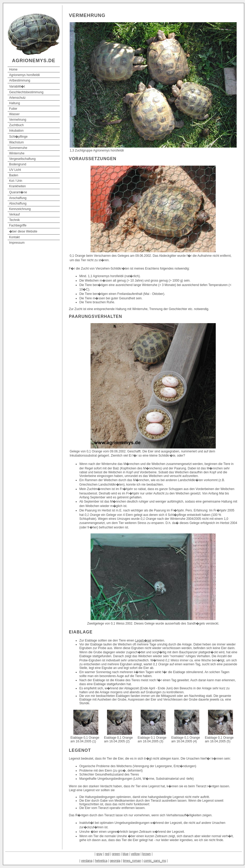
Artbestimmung (20, 80)
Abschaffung (18, 203)
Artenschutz (17, 98)
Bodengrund (18, 164)
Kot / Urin (16, 181)
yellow (135, 854)
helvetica (101, 861)
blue (126, 854)
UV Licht (15, 170)
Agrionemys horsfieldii (24, 75)
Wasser (14, 114)
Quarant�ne (18, 192)
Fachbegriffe (18, 225)
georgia (115, 861)
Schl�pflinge (18, 137)
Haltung (14, 103)
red (107, 854)
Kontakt (14, 237)
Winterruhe (17, 153)
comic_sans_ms (155, 861)
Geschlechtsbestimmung (26, 92)
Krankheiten (17, 186)
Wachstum (16, 142)
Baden (14, 175)
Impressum (17, 243)
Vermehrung (18, 120)
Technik (14, 220)
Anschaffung (18, 198)
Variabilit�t (17, 86)
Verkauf (14, 214)
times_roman (132, 861)
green (116, 854)
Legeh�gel (143, 640)
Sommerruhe (18, 148)
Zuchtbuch (16, 125)
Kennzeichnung (20, 209)
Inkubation (16, 131)
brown (147, 854)
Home (13, 69)
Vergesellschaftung (22, 159)
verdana (87, 861)
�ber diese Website (23, 231)
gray (99, 854)
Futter (13, 109)
